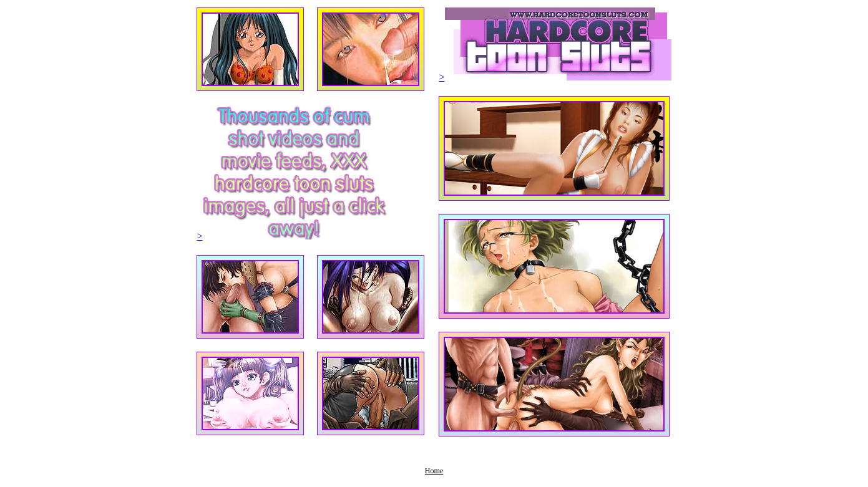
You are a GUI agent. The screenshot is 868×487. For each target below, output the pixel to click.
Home (434, 471)
